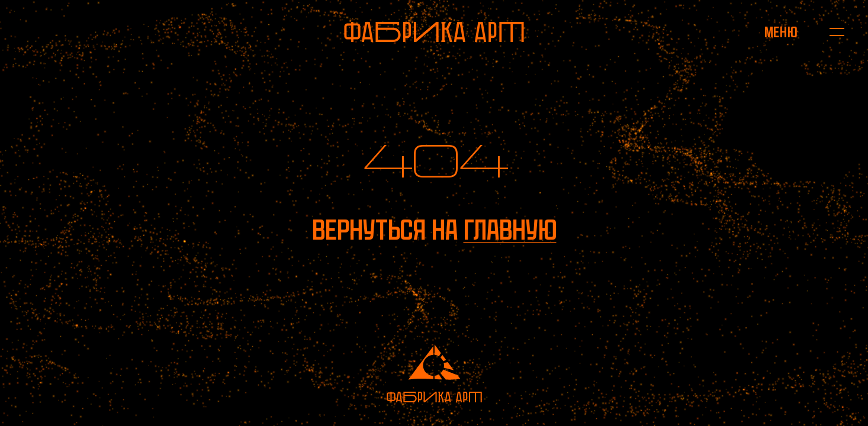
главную (510, 230)
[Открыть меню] (781, 32)
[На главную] (434, 32)
